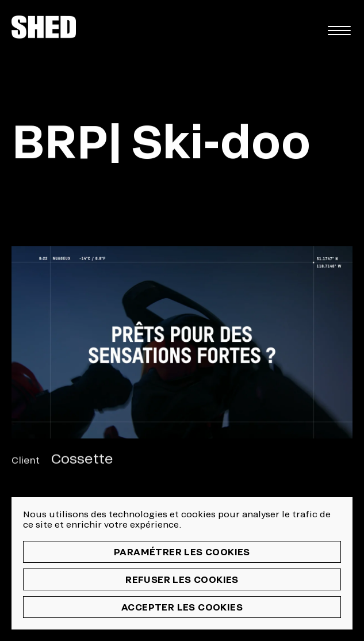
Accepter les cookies (182, 607)
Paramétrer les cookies (182, 552)
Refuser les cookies (182, 579)
